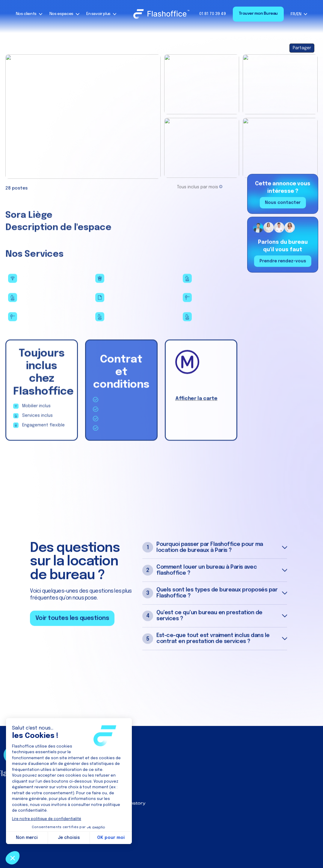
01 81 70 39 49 (213, 14)
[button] (29, 14)
